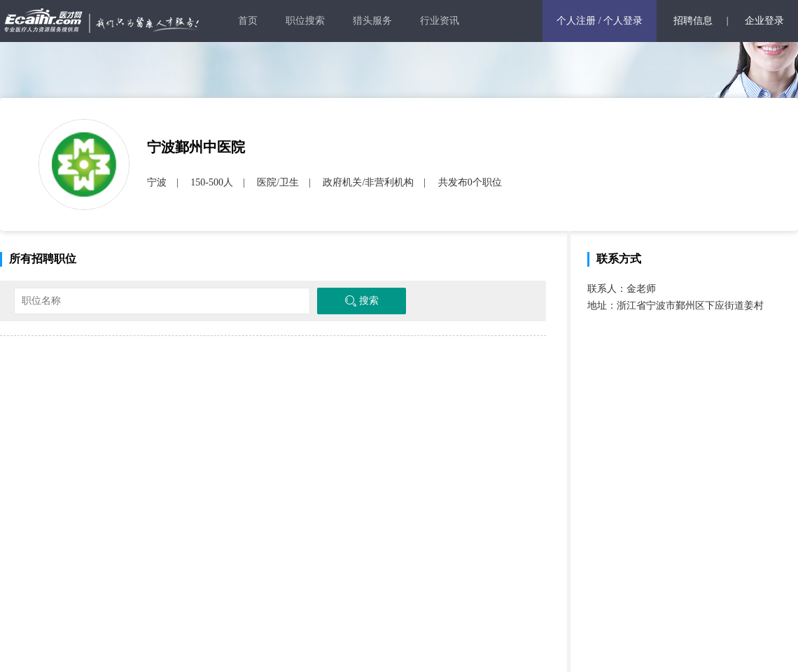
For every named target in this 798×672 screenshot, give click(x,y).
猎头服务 (372, 21)
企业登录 (764, 21)
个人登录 (623, 21)
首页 (248, 21)
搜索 (362, 301)
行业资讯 (440, 21)
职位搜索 (305, 21)
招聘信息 (693, 21)
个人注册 (576, 21)
